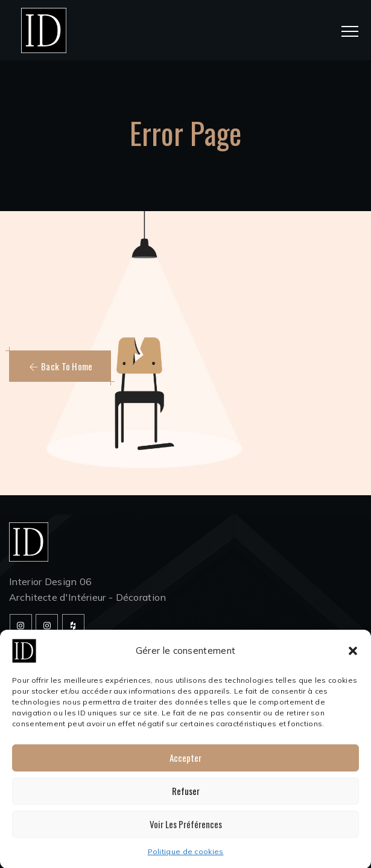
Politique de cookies (186, 857)
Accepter (185, 763)
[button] (353, 656)
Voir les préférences (186, 829)
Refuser (186, 796)
